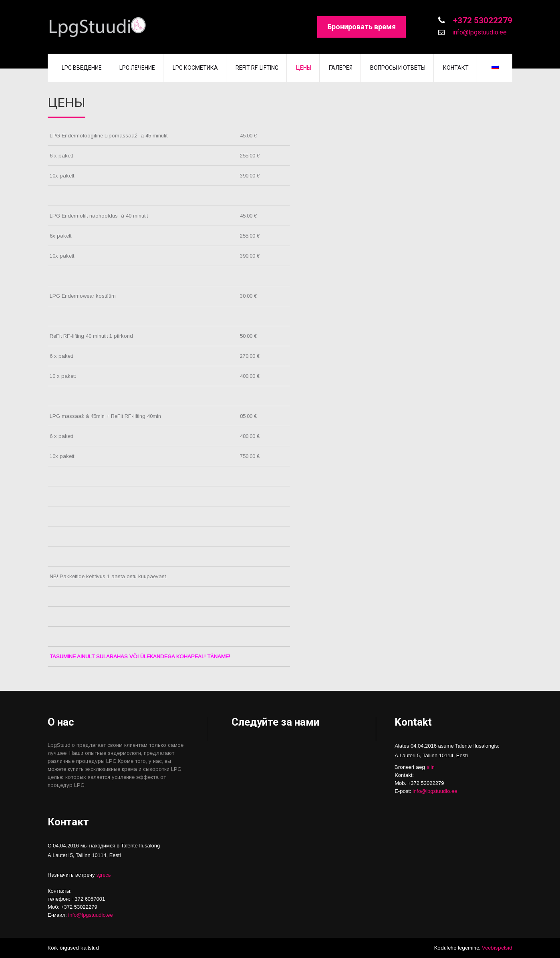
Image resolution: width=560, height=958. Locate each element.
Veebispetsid (497, 948)
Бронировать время (362, 27)
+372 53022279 (482, 20)
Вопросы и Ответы (398, 68)
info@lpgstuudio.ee (479, 32)
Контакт (456, 68)
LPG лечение (137, 68)
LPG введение (82, 68)
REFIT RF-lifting (257, 68)
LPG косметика (195, 68)
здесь (104, 875)
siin (431, 767)
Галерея (341, 68)
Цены (304, 68)
